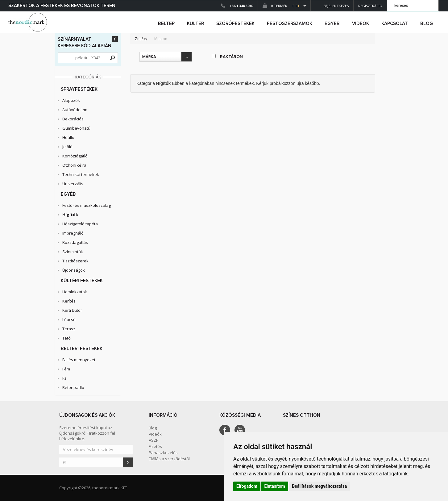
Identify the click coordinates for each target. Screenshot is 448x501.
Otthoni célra (74, 165)
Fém (66, 369)
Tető (66, 338)
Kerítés (69, 301)
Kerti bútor (72, 310)
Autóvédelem (75, 110)
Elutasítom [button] (274, 486)
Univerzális (73, 184)
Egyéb (68, 194)
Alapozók (71, 100)
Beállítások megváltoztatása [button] (319, 486)
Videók (361, 24)
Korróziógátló (75, 156)
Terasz (69, 329)
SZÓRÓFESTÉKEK (235, 24)
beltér (166, 24)
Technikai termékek (81, 174)
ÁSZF (153, 440)
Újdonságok (74, 270)
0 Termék (281, 6)
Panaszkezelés (163, 453)
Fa (64, 378)
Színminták (73, 252)
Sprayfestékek (79, 89)
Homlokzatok (75, 292)
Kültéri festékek (82, 281)
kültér (195, 24)
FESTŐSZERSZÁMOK (290, 24)
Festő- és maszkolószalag (87, 205)
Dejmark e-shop (28, 22)
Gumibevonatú (76, 128)
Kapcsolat (395, 24)
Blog (427, 24)
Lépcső (69, 319)
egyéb (332, 24)
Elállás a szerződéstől (169, 459)
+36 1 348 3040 (241, 6)
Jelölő (67, 147)
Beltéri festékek (82, 349)
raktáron (227, 56)
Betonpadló (73, 387)
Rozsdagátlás (75, 242)
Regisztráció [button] (370, 6)
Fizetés (155, 446)
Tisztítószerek (75, 261)
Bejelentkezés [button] (332, 6)
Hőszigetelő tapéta (80, 224)
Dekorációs (73, 119)
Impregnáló (73, 233)
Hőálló (68, 137)
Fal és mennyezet (79, 360)
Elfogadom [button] (247, 486)
